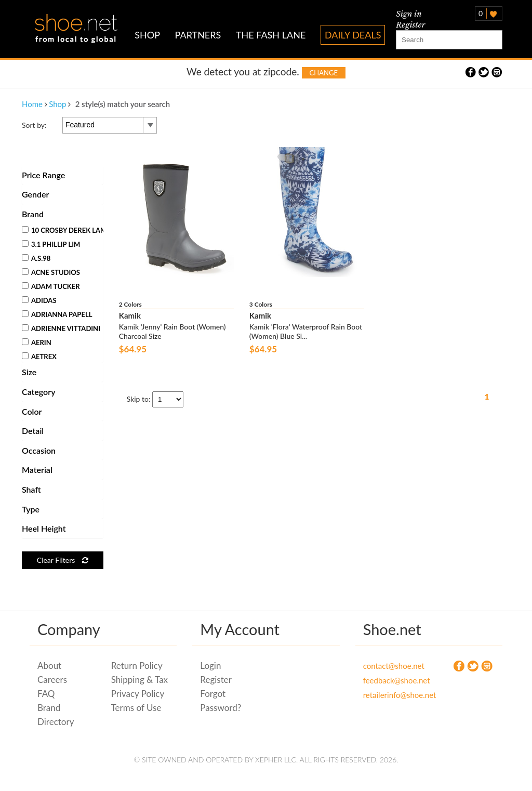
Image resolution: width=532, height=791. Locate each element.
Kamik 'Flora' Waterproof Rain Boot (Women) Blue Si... (306, 331)
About (49, 665)
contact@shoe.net (392, 666)
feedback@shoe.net (392, 680)
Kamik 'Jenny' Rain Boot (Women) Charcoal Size (172, 331)
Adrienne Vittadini (61, 328)
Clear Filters (63, 560)
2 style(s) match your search (123, 104)
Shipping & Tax (139, 680)
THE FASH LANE (271, 35)
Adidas (39, 300)
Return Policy (137, 665)
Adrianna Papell (57, 314)
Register (410, 25)
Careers (52, 680)
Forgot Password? (221, 701)
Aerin (37, 342)
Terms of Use (136, 708)
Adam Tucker (51, 286)
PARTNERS (198, 35)
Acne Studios (51, 272)
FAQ (46, 694)
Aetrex (39, 357)
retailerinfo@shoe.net (392, 695)
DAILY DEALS (353, 35)
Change (324, 73)
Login (210, 665)
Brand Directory (56, 715)
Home (32, 104)
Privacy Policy (138, 694)
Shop (57, 104)
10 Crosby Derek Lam (64, 230)
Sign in (409, 14)
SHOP (147, 35)
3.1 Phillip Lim (51, 244)
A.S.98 (36, 258)
